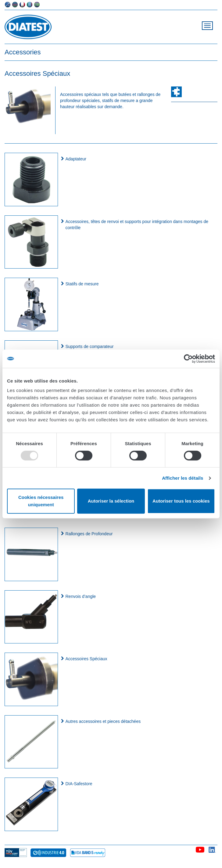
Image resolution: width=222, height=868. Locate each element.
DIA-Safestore (79, 784)
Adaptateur (76, 159)
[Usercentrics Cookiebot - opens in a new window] (188, 359)
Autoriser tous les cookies (181, 501)
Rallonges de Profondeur (89, 534)
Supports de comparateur (90, 346)
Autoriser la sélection (111, 501)
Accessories (23, 52)
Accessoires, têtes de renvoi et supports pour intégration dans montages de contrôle (137, 225)
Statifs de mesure (82, 284)
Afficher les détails (183, 478)
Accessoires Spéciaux (86, 659)
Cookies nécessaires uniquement (41, 501)
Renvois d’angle (81, 596)
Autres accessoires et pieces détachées (103, 721)
